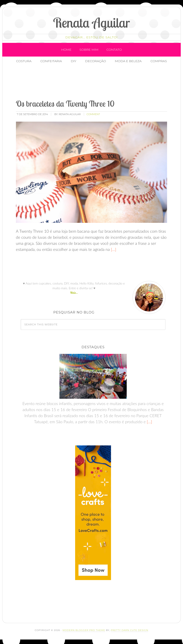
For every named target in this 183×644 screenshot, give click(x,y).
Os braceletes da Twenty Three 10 (65, 104)
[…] (113, 249)
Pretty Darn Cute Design (130, 630)
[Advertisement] (95, 82)
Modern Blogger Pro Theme (84, 630)
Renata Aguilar (92, 23)
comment (93, 114)
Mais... (74, 293)
